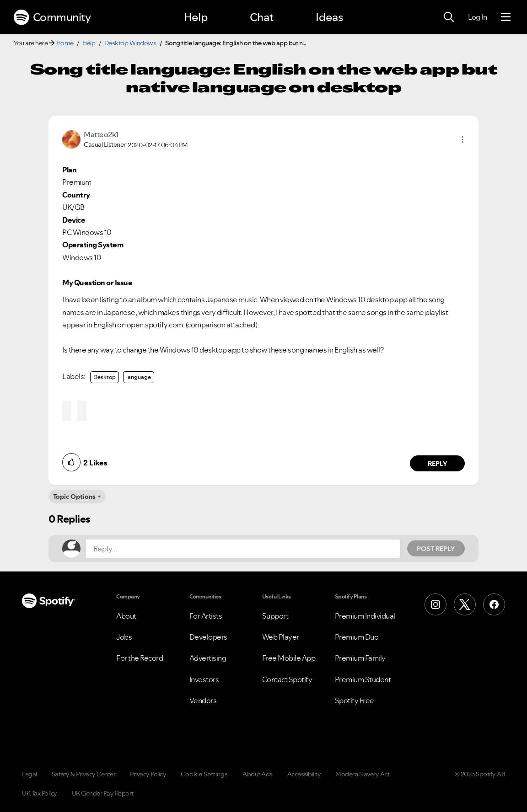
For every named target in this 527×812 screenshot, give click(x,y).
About (126, 616)
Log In (477, 17)
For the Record (140, 658)
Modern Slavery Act (362, 774)
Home (65, 43)
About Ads (258, 774)
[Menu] (506, 17)
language (139, 377)
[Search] (449, 17)
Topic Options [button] (74, 497)
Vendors (203, 700)
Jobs (124, 637)
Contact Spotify (287, 679)
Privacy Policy (148, 774)
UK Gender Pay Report (103, 793)
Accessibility (304, 774)
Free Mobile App (289, 658)
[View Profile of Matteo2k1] (101, 134)
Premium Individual (365, 616)
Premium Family (360, 658)
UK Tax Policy (40, 793)
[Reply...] (243, 549)
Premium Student (363, 679)
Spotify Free (355, 700)
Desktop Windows (130, 43)
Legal (30, 774)
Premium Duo (357, 637)
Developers (208, 637)
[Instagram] (436, 604)
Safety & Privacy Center (84, 774)
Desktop (105, 377)
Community (52, 17)
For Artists (206, 616)
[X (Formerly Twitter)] (465, 604)
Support (275, 616)
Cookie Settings (204, 774)
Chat (262, 17)
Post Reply (436, 549)
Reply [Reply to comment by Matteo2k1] (438, 464)
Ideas (329, 17)
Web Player (281, 637)
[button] (462, 139)
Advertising (208, 658)
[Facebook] (494, 604)
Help (196, 17)
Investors (204, 679)
